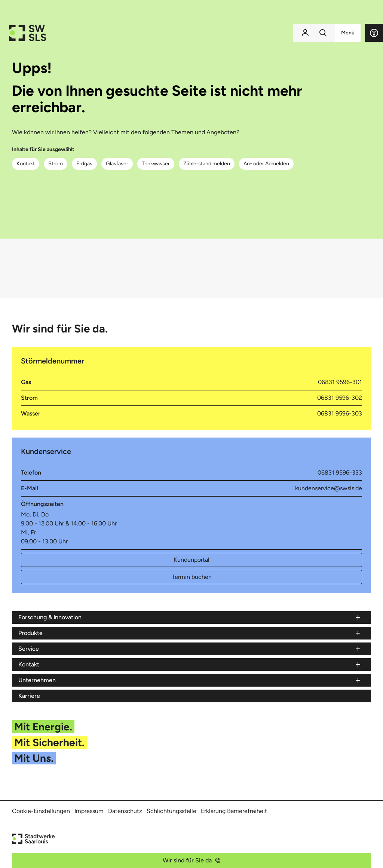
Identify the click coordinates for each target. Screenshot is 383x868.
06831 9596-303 (340, 413)
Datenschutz (125, 811)
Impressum (89, 811)
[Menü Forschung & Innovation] (190, 617)
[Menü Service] (190, 649)
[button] (374, 33)
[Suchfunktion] (323, 33)
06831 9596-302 (340, 398)
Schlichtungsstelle (171, 811)
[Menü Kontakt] (190, 665)
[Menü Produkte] (190, 633)
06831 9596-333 (340, 473)
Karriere (29, 696)
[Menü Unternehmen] (190, 680)
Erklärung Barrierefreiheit (234, 811)
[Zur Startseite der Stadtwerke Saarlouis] (28, 33)
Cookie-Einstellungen (41, 811)
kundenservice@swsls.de (329, 488)
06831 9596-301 (340, 382)
